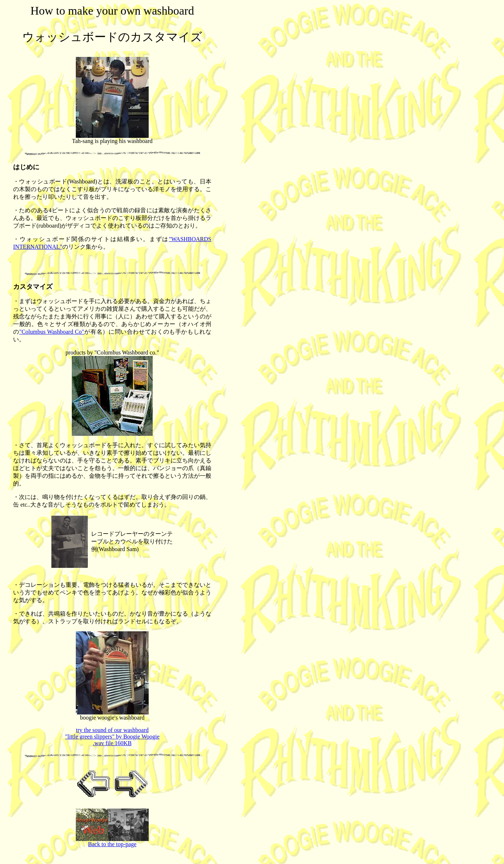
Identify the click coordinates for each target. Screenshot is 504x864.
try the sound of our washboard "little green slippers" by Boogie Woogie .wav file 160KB (112, 737)
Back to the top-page (112, 842)
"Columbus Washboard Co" (52, 332)
